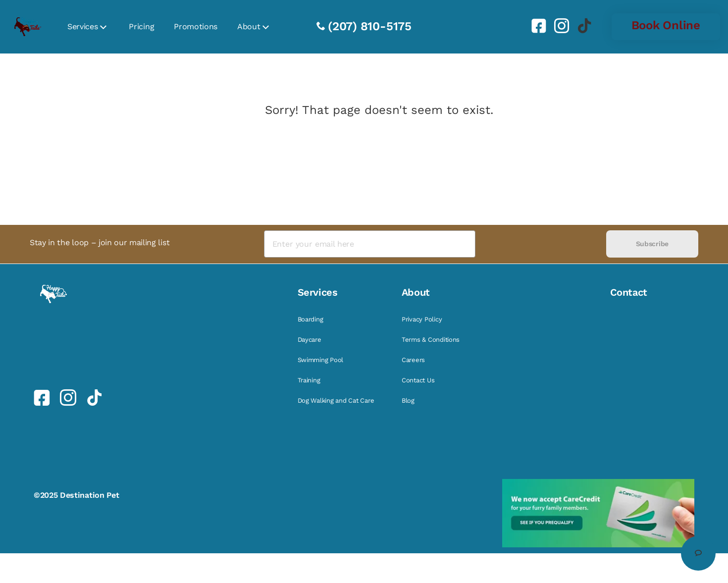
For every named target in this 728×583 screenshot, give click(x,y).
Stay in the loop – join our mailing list (100, 242)
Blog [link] (408, 400)
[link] (535, 26)
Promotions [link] (196, 26)
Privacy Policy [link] (422, 319)
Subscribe (652, 244)
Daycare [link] (310, 340)
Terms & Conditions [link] (431, 340)
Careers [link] (413, 360)
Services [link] (82, 26)
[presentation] (541, 244)
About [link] (249, 26)
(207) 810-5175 (370, 26)
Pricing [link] (141, 26)
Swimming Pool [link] (321, 360)
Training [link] (309, 380)
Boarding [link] (311, 319)
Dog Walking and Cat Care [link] (336, 400)
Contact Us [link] (418, 380)
